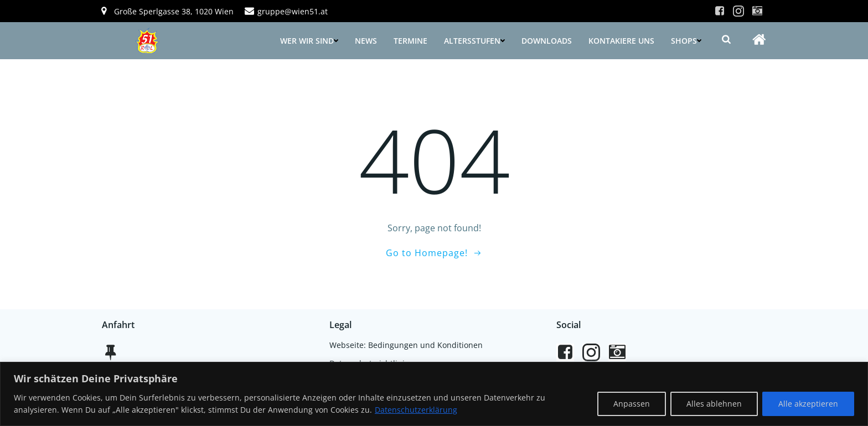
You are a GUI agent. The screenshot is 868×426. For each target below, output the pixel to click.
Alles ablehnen (714, 404)
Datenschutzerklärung (416, 410)
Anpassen (632, 404)
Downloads (547, 41)
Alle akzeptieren (808, 404)
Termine (410, 41)
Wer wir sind (309, 41)
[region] (434, 394)
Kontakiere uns (621, 41)
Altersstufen (474, 41)
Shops (686, 41)
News (366, 41)
